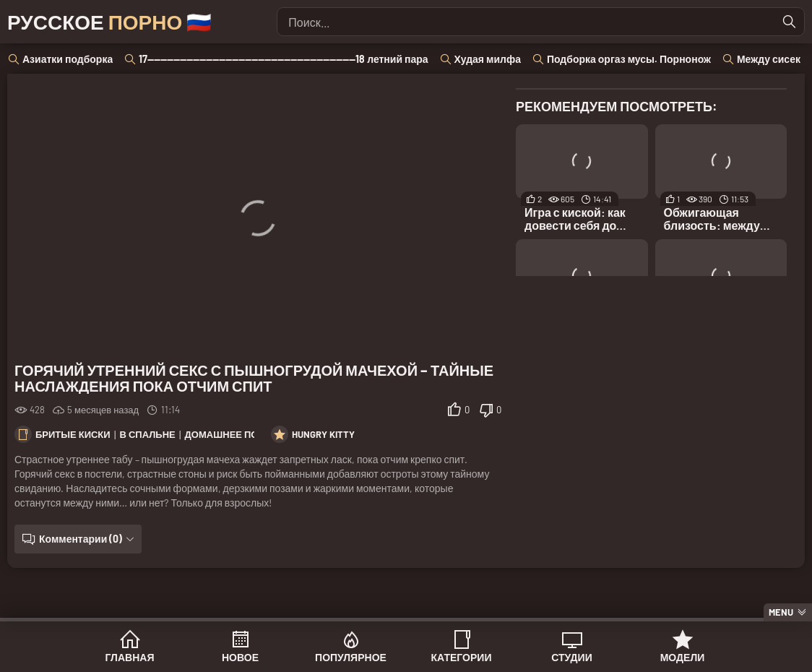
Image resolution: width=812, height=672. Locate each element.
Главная (130, 657)
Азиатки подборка (68, 59)
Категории (462, 657)
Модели (683, 657)
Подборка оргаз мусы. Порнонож (629, 59)
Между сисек (769, 59)
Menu (781, 612)
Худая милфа (488, 59)
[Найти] (790, 22)
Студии (571, 657)
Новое (240, 657)
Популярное (351, 657)
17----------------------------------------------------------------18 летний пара (283, 59)
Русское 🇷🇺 (109, 22)
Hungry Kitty (323, 434)
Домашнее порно (232, 434)
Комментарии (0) (81, 539)
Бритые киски (73, 434)
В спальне (148, 434)
